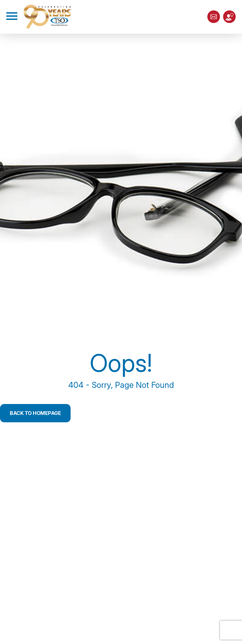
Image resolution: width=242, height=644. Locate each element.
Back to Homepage (35, 413)
